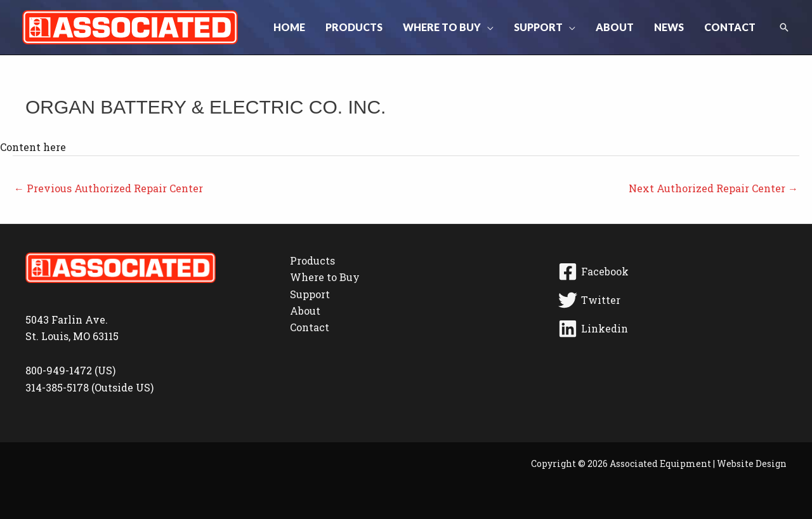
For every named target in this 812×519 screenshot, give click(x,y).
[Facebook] (670, 272)
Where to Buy (325, 277)
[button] (487, 27)
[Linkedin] (670, 329)
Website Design (752, 463)
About (305, 311)
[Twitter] (670, 300)
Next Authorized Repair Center (713, 188)
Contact (310, 327)
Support (310, 294)
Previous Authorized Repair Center (108, 188)
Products (312, 260)
